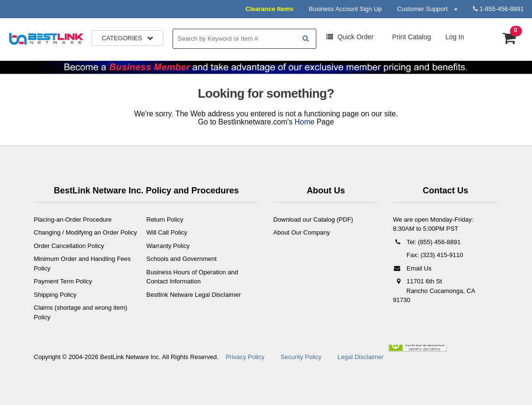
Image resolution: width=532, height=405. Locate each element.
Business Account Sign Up (345, 9)
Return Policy (165, 219)
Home (305, 122)
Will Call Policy (167, 232)
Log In (455, 37)
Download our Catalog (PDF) (313, 219)
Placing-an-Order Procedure (73, 219)
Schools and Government (181, 259)
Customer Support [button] (428, 9)
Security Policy (301, 357)
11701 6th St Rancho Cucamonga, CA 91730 (434, 291)
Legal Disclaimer (360, 357)
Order (350, 37)
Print (411, 37)
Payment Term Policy (63, 281)
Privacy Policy (245, 357)
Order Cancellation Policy (69, 246)
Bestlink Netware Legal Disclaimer (193, 295)
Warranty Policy (168, 246)
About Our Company (302, 232)
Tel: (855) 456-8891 (427, 242)
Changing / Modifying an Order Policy (86, 232)
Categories (127, 38)
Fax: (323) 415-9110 (434, 255)
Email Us (412, 268)
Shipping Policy (55, 295)
